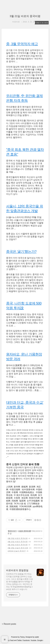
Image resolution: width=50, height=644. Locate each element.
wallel (37, 637)
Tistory (22, 637)
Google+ (40, 640)
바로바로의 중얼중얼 (17, 570)
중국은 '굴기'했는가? (21, 252)
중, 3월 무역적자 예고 (22, 44)
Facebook (26, 640)
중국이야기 (12, 531)
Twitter (19, 640)
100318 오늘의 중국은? (17, 551)
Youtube (33, 640)
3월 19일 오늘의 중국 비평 (18, 548)
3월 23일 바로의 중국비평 (18, 538)
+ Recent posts (9, 624)
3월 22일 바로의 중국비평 (18, 542)
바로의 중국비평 (25, 531)
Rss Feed (10, 640)
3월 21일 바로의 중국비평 (25, 16)
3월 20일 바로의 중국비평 (18, 545)
